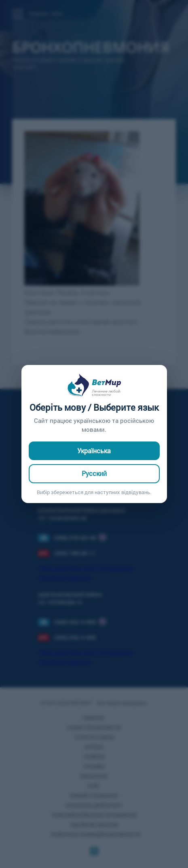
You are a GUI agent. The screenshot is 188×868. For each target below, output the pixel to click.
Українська (94, 451)
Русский (94, 473)
